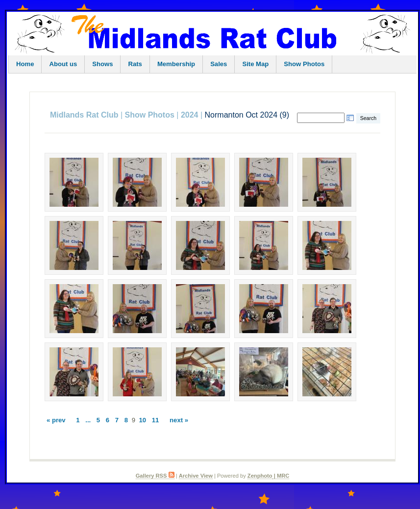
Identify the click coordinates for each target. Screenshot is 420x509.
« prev (56, 420)
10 (143, 420)
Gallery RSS (155, 476)
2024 (190, 115)
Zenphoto (260, 476)
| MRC (281, 476)
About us (63, 64)
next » (179, 420)
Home (25, 64)
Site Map (255, 64)
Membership (176, 64)
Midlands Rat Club (84, 115)
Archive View (196, 476)
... (88, 420)
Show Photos (304, 64)
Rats (135, 64)
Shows (102, 64)
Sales (219, 64)
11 (156, 420)
